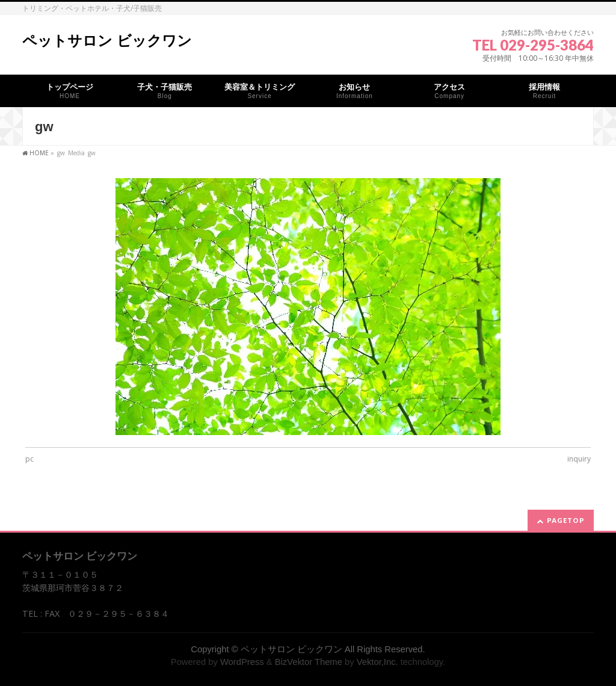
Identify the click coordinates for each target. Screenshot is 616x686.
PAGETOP (566, 520)
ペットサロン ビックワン (107, 41)
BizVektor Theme (309, 662)
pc (29, 459)
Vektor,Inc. (377, 662)
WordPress (242, 662)
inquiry (579, 459)
